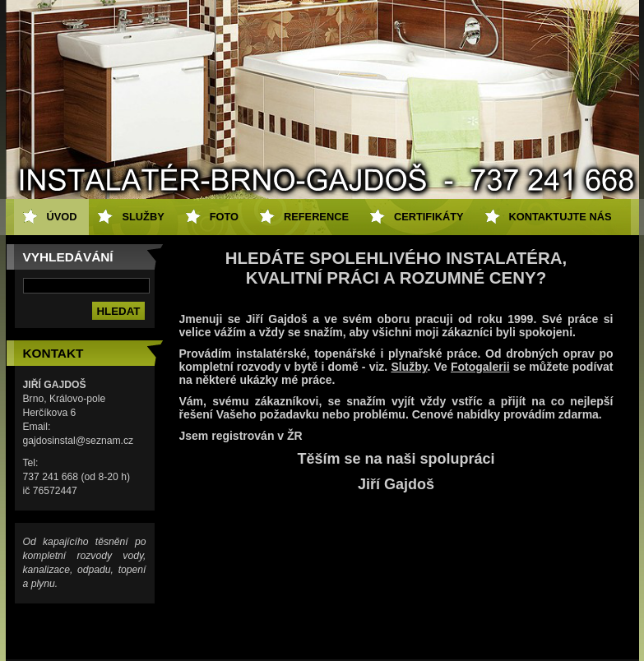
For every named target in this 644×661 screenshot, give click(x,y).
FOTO (224, 217)
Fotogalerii (480, 367)
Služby (409, 367)
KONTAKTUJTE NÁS (561, 217)
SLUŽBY (143, 217)
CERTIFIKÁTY (429, 217)
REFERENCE (316, 217)
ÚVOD (62, 217)
